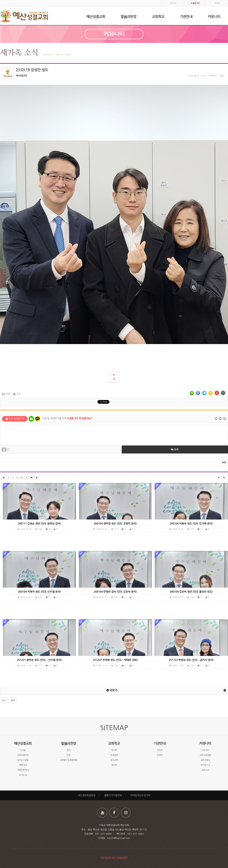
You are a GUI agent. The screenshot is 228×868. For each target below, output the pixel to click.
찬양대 (160, 755)
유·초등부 (114, 755)
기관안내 (160, 743)
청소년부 (114, 760)
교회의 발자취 (23, 755)
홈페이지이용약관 (113, 795)
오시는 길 (23, 775)
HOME (173, 3)
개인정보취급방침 (87, 795)
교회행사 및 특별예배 (68, 760)
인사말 (23, 750)
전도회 (160, 750)
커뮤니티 (205, 743)
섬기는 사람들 (23, 760)
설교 (68, 750)
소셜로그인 (195, 3)
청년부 (114, 765)
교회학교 (114, 743)
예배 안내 (23, 765)
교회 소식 (205, 770)
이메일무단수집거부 (140, 795)
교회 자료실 (205, 760)
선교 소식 (205, 750)
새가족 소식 (205, 765)
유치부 (114, 750)
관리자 (217, 3)
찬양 (68, 755)
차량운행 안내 (23, 770)
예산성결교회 (23, 743)
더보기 (112, 690)
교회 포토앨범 (205, 755)
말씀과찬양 (68, 743)
